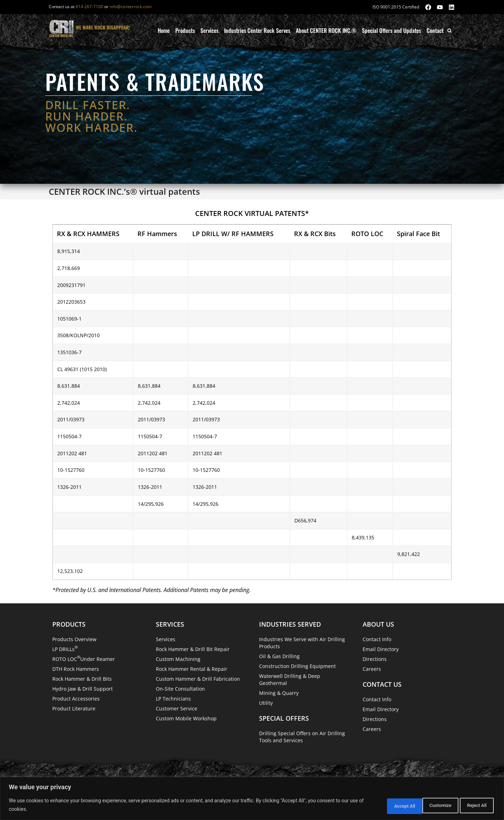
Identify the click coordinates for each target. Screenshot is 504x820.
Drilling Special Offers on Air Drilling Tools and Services (302, 737)
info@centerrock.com (131, 7)
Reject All (429, 806)
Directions (375, 659)
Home (164, 30)
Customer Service (177, 708)
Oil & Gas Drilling (279, 656)
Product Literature (74, 708)
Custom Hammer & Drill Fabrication (198, 679)
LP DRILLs (65, 648)
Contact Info (377, 639)
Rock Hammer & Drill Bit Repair (193, 649)
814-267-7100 (89, 7)
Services (209, 30)
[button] (449, 31)
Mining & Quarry (279, 693)
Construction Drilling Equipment (297, 666)
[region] (252, 799)
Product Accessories (76, 699)
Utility (266, 703)
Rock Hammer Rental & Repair (192, 669)
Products (185, 30)
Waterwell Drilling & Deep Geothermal (290, 680)
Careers (372, 669)
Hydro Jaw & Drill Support (83, 689)
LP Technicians (173, 699)
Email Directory (381, 649)
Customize (383, 806)
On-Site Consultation (180, 689)
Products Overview (74, 639)
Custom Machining (178, 659)
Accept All (474, 806)
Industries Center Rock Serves (257, 30)
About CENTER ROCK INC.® (326, 30)
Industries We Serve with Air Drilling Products (302, 643)
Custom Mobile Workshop (186, 718)
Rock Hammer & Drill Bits (82, 679)
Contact (435, 30)
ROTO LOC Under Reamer (84, 658)
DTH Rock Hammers (76, 669)
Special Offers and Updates (391, 30)
